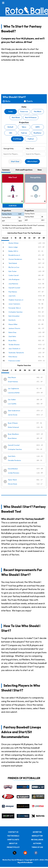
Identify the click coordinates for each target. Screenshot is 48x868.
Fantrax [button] (24, 133)
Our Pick (13, 206)
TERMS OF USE (37, 847)
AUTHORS (37, 843)
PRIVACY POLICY (13, 847)
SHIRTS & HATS (13, 840)
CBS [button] (10, 133)
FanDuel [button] (31, 139)
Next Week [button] (16, 117)
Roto (8, 101)
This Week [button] (38, 112)
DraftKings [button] (17, 139)
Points (30, 101)
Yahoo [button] (24, 127)
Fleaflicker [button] (38, 133)
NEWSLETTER (37, 836)
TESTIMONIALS (13, 836)
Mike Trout (13, 177)
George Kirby (35, 177)
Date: (24, 107)
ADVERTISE (37, 832)
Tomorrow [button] (24, 112)
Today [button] (10, 112)
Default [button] (10, 127)
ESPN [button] (38, 127)
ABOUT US (13, 843)
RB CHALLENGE (37, 840)
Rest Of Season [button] (31, 117)
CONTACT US (13, 832)
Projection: (24, 123)
